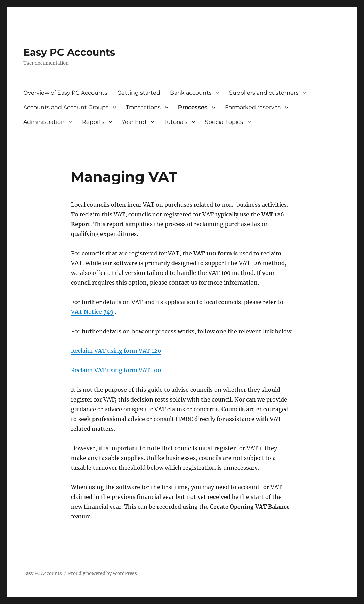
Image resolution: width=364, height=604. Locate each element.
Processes (193, 107)
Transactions (143, 107)
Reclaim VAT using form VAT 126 (116, 351)
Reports (93, 122)
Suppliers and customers (264, 93)
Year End (134, 122)
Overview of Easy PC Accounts (65, 93)
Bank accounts (191, 93)
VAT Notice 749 (92, 312)
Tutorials (176, 122)
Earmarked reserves (253, 107)
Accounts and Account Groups (66, 107)
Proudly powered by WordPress (103, 574)
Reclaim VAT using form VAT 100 (116, 370)
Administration (44, 122)
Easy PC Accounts (69, 52)
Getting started (139, 93)
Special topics (224, 122)
